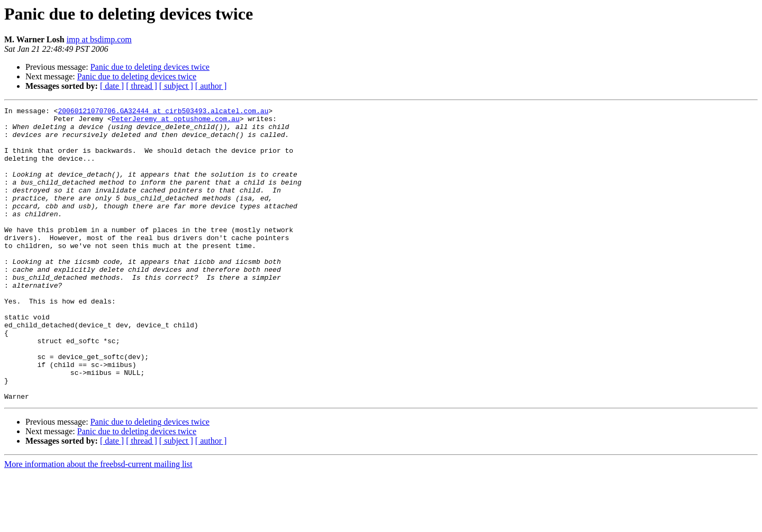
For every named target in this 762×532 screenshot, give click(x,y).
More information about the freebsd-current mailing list (98, 523)
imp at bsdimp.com (99, 39)
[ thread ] (142, 86)
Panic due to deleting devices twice (150, 67)
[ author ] (211, 86)
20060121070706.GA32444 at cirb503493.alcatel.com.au (163, 112)
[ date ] (112, 86)
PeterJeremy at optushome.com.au (176, 122)
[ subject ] (176, 86)
